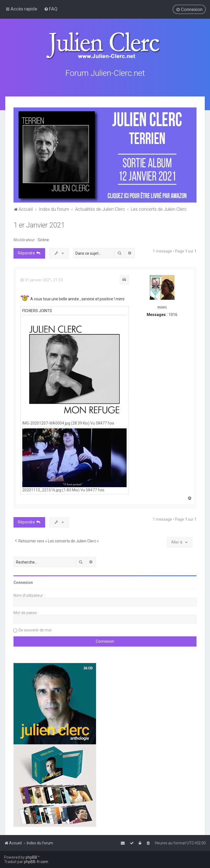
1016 (173, 314)
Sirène (43, 240)
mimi (162, 307)
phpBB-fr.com (36, 862)
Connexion (23, 582)
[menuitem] (51, 9)
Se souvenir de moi (35, 630)
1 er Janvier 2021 (39, 225)
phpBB (31, 857)
